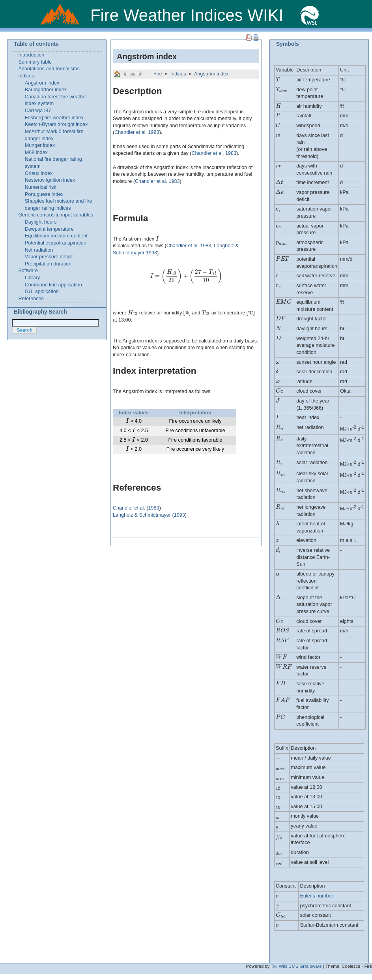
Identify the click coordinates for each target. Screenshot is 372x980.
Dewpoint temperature (49, 229)
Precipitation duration (48, 264)
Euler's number (316, 896)
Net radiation (39, 250)
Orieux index (39, 173)
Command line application (53, 285)
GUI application (42, 292)
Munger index (40, 145)
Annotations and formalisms (49, 69)
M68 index (36, 152)
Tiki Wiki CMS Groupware (296, 966)
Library (33, 278)
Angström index (147, 56)
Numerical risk (41, 187)
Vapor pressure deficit (49, 257)
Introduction (31, 55)
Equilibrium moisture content (56, 236)
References (31, 299)
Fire (158, 74)
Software (28, 271)
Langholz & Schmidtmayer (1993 (149, 515)
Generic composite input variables (56, 215)
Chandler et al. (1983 (136, 508)
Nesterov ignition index (50, 180)
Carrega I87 (38, 111)
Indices (179, 74)
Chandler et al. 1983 (137, 132)
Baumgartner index (46, 90)
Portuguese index (44, 194)
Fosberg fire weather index (54, 118)
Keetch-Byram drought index (56, 124)
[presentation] (157, 239)
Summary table (35, 62)
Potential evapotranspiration (56, 243)
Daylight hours (41, 222)
